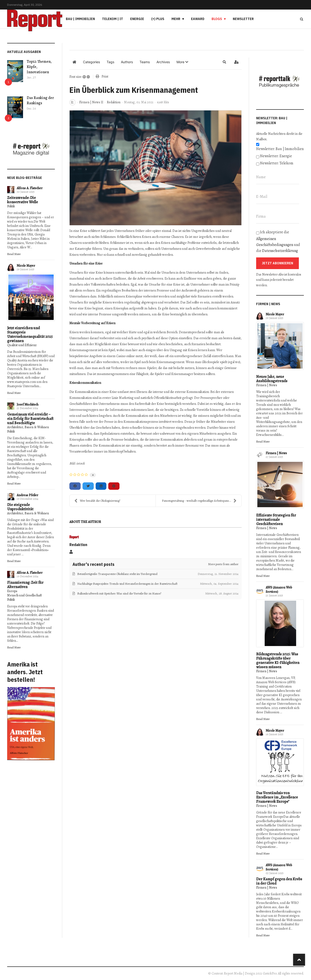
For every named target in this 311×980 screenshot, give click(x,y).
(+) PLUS (158, 19)
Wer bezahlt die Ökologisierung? (97, 501)
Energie (137, 19)
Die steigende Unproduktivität (20, 507)
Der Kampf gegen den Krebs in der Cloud (279, 881)
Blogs (217, 19)
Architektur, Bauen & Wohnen (28, 427)
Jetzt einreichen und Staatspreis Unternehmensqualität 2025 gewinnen (30, 334)
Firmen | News (267, 385)
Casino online (125, 356)
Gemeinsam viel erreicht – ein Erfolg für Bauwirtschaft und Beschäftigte (30, 419)
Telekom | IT (113, 19)
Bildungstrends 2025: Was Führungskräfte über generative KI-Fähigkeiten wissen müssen (278, 661)
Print (105, 76)
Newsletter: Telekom (277, 163)
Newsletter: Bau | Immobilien (280, 149)
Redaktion (114, 102)
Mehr (176, 19)
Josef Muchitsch (28, 404)
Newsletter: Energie (276, 156)
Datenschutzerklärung (280, 251)
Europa (12, 591)
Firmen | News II (91, 102)
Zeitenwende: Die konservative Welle (23, 200)
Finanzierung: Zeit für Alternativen (25, 585)
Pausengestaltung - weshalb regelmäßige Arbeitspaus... (199, 501)
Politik (11, 206)
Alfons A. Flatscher (30, 188)
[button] (182, 62)
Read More (14, 254)
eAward (198, 19)
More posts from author (223, 564)
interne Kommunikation (166, 440)
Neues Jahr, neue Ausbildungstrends (272, 379)
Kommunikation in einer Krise (96, 392)
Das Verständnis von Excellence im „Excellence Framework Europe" (277, 797)
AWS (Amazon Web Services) (279, 590)
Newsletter (243, 19)
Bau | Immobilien (80, 19)
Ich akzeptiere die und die (278, 241)
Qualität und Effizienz (22, 345)
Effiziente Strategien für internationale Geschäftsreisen (276, 520)
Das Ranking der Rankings (40, 100)
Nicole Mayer (26, 266)
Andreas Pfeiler (27, 495)
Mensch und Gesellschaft (24, 595)
